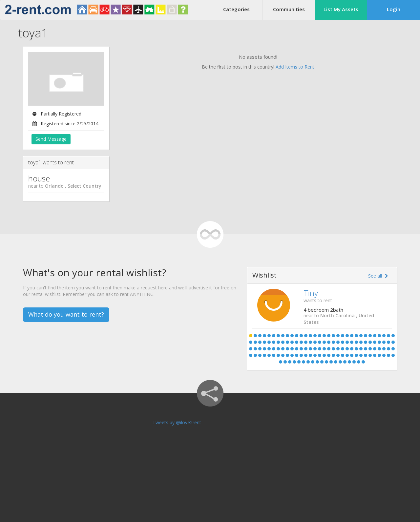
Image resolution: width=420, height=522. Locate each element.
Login (394, 9)
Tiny (311, 293)
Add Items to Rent (295, 67)
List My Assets (341, 9)
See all (378, 276)
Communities (289, 9)
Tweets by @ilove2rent (177, 422)
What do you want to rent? (66, 314)
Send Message (51, 139)
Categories (236, 9)
